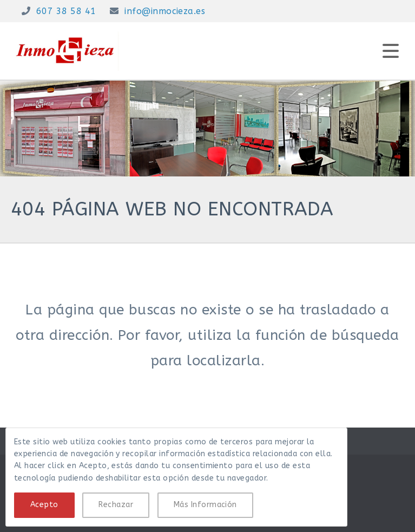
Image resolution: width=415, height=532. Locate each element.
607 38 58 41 (66, 11)
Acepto (44, 505)
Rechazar (116, 505)
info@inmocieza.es (165, 11)
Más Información (205, 505)
